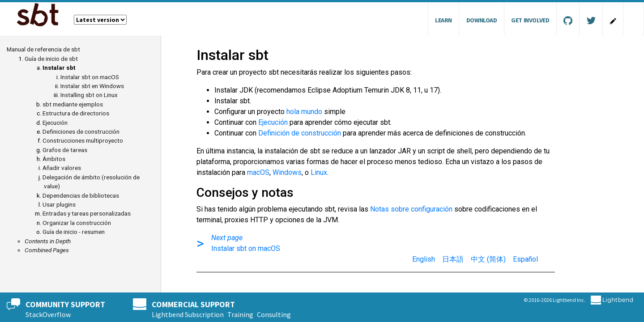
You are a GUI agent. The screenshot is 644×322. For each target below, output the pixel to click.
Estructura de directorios (76, 113)
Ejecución (55, 123)
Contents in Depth (48, 241)
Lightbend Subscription (188, 314)
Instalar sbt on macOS (90, 77)
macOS (258, 172)
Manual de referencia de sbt (43, 49)
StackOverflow (48, 314)
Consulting (274, 314)
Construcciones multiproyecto (83, 140)
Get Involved (530, 20)
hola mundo (304, 112)
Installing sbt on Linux (89, 95)
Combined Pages (47, 250)
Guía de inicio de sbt (51, 59)
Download (482, 20)
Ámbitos (54, 159)
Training (240, 314)
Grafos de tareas (65, 150)
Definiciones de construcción (81, 131)
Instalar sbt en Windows (92, 86)
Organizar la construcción (77, 223)
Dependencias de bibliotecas (81, 195)
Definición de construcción (300, 133)
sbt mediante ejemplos (73, 104)
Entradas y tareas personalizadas (87, 213)
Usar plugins (59, 204)
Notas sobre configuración (411, 209)
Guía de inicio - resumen (74, 232)
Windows (287, 172)
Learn (444, 20)
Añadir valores (62, 168)
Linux (319, 172)
